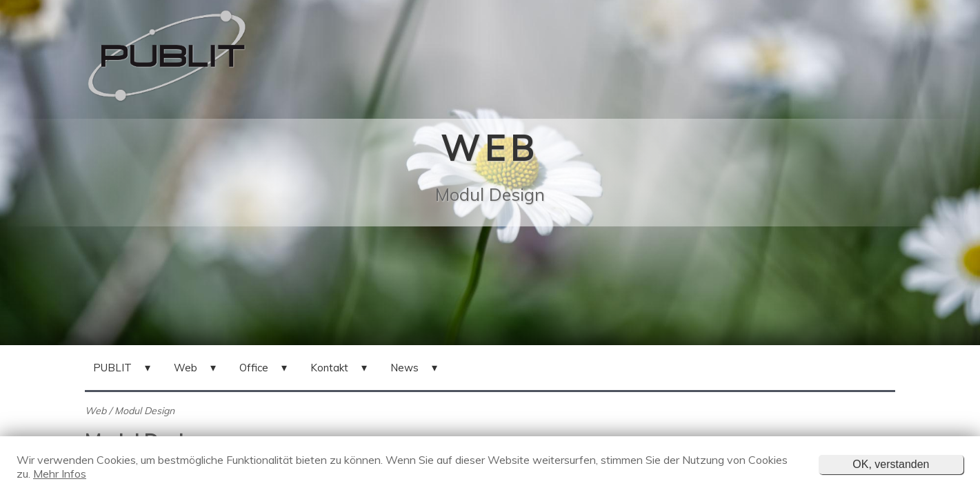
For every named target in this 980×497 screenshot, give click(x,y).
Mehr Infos (60, 474)
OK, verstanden (891, 464)
